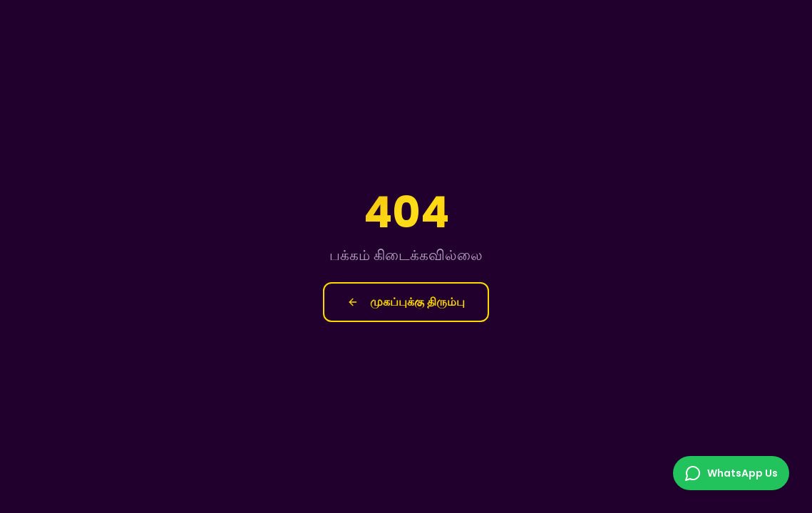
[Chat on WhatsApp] (731, 473)
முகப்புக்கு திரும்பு (406, 302)
